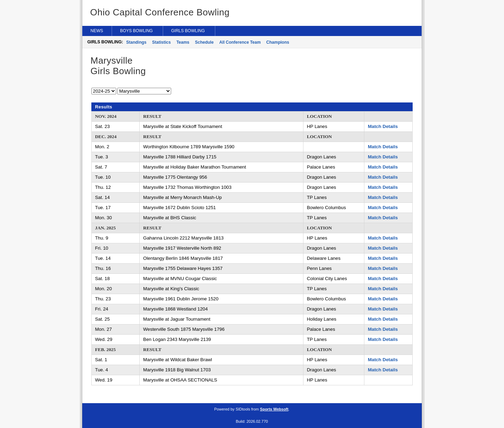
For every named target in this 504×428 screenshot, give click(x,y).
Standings (136, 42)
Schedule (204, 42)
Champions (278, 42)
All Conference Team (240, 42)
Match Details (383, 126)
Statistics (162, 42)
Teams (183, 42)
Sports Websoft (274, 409)
